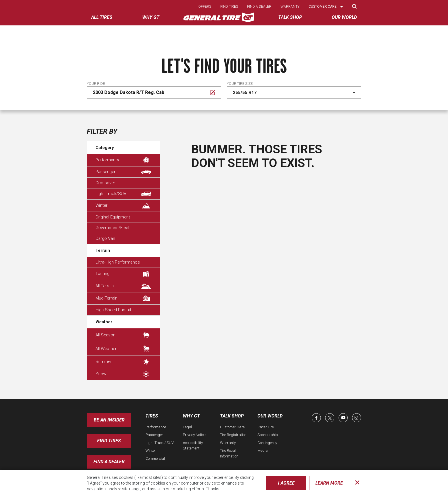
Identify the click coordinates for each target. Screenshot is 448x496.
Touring (123, 274)
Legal (187, 427)
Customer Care (232, 427)
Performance (123, 160)
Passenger (123, 172)
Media (263, 450)
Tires (152, 416)
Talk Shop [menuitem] (290, 17)
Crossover (105, 183)
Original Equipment (113, 217)
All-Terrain (123, 286)
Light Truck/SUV (123, 194)
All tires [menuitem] (102, 17)
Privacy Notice (194, 435)
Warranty (290, 7)
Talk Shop (232, 416)
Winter (123, 206)
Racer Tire (266, 427)
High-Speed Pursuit (113, 310)
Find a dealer (259, 7)
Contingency (267, 443)
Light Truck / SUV (160, 443)
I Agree (286, 483)
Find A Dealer (109, 462)
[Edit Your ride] (154, 93)
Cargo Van (105, 238)
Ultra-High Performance (118, 262)
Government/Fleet (112, 228)
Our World (270, 416)
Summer (123, 362)
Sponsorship (268, 435)
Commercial (155, 458)
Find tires (229, 7)
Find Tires (109, 441)
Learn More (329, 483)
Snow (123, 374)
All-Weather (123, 349)
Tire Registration (233, 435)
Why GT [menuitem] (151, 17)
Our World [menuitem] (344, 17)
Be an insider (109, 420)
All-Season (123, 335)
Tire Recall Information (229, 453)
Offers (205, 7)
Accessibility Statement (193, 446)
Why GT (191, 416)
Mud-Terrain (123, 298)
